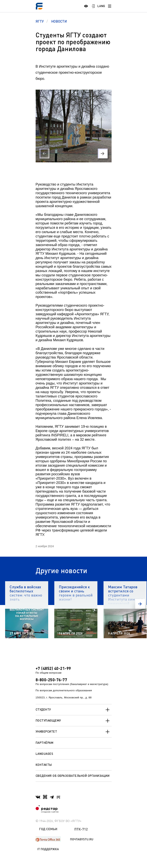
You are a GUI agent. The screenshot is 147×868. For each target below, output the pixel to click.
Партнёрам (45, 743)
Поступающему (74, 721)
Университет (74, 732)
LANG (101, 6)
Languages (44, 754)
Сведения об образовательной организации (73, 776)
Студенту (74, 710)
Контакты (44, 765)
